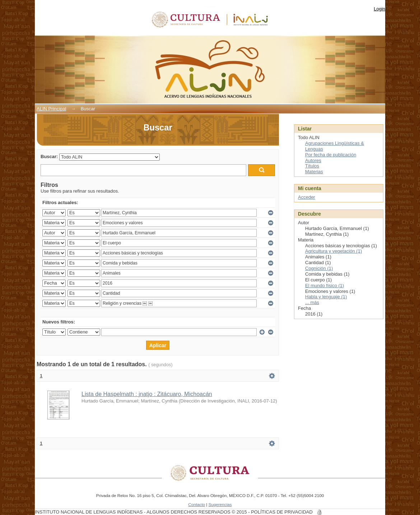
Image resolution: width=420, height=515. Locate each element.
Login (379, 9)
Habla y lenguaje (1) (326, 297)
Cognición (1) (319, 268)
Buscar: (49, 157)
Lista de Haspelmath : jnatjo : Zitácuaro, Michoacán (147, 394)
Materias (314, 172)
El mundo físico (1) (325, 286)
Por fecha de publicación (331, 155)
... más (312, 302)
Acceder (307, 197)
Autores (313, 160)
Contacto (197, 504)
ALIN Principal (51, 109)
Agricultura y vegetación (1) (333, 251)
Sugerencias (220, 504)
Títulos (312, 166)
